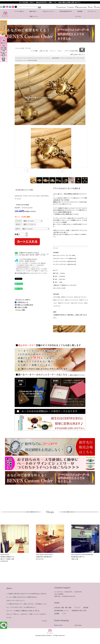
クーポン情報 (34, 51)
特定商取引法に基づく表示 (79, 611)
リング (36, 58)
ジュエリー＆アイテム (28, 58)
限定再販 (80, 11)
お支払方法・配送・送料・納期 (63, 608)
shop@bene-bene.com (69, 596)
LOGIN (97, 7)
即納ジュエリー (34, 16)
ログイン (60, 51)
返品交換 (86, 608)
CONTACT (70, 7)
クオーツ (63, 58)
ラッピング (77, 608)
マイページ (53, 51)
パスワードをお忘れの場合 (71, 51)
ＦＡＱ (64, 614)
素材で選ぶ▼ (33, 11)
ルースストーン (92, 11)
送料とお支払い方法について (78, 54)
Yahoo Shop (78, 625)
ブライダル (78, 16)
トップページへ (19, 58)
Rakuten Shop (58, 625)
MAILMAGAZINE (81, 7)
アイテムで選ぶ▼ (19, 11)
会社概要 (57, 614)
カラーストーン (42, 58)
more (45, 621)
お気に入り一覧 (44, 51)
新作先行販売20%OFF (66, 11)
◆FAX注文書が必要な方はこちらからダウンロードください (31, 273)
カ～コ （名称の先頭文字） (54, 58)
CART (90, 7)
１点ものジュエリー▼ (48, 11)
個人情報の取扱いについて (62, 611)
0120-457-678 (61, 7)
